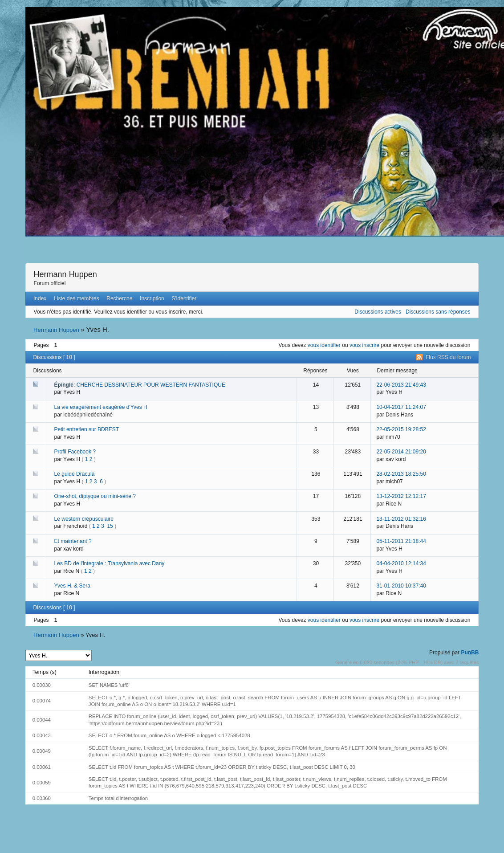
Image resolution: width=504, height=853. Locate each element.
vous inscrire (364, 345)
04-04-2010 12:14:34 (401, 563)
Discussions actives (378, 312)
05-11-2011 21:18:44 (401, 541)
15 (110, 526)
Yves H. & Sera (72, 586)
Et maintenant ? (73, 541)
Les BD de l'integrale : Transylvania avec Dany (110, 563)
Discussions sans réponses (438, 312)
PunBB (470, 653)
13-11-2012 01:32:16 (401, 519)
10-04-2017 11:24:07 (401, 407)
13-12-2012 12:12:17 (401, 496)
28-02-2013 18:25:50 (401, 474)
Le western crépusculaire (84, 519)
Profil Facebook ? (75, 452)
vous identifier (324, 345)
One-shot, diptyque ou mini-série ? (95, 496)
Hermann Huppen (65, 274)
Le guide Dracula (75, 474)
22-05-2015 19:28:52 (401, 429)
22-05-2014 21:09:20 (401, 452)
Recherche (119, 298)
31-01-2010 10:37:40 (401, 586)
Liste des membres (76, 298)
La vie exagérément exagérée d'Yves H (101, 407)
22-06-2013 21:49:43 (401, 385)
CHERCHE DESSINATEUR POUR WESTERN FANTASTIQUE (151, 385)
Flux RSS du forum (448, 357)
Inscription (152, 298)
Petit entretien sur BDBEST (87, 429)
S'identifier (184, 298)
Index (40, 298)
